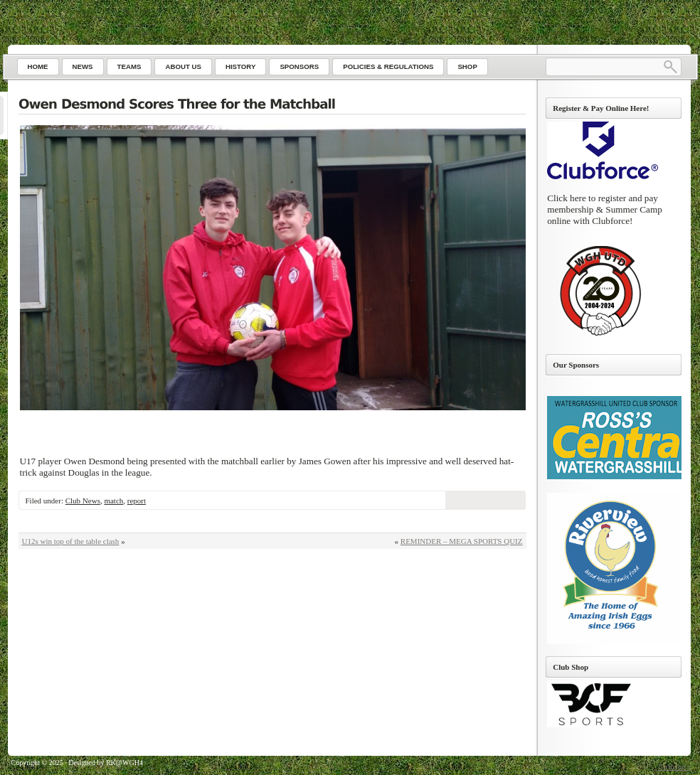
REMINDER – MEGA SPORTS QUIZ (462, 541)
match (113, 501)
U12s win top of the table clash (71, 541)
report (137, 501)
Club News (83, 501)
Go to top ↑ (674, 767)
